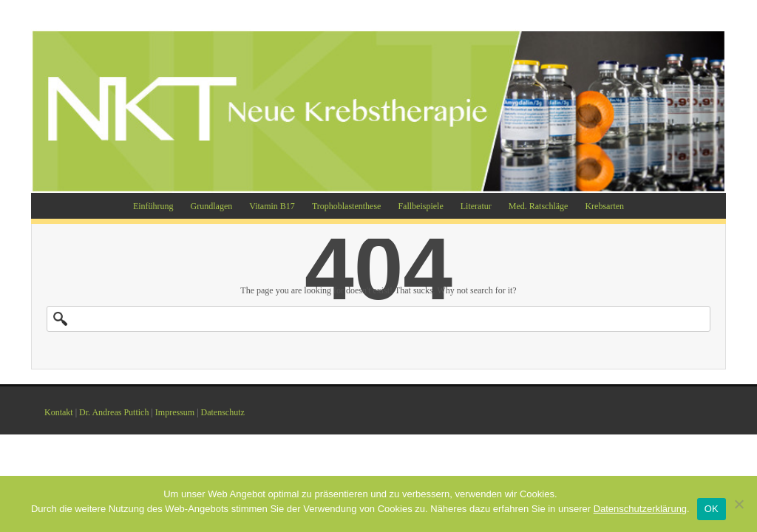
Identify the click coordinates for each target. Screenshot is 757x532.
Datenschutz (223, 412)
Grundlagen (212, 206)
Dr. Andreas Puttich (114, 412)
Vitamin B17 (272, 206)
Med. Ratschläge (539, 206)
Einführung (153, 206)
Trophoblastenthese (347, 206)
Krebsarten (604, 206)
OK (712, 509)
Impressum (175, 412)
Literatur (476, 206)
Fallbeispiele (420, 206)
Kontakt (59, 412)
